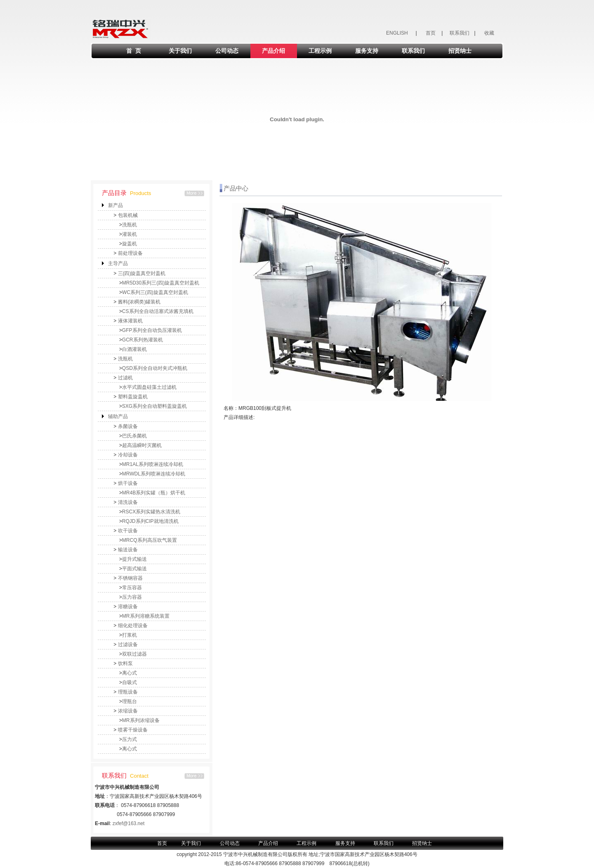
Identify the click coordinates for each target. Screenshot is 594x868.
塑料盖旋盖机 (133, 397)
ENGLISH (397, 33)
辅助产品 (118, 416)
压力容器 (132, 597)
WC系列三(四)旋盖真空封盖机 (155, 292)
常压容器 (132, 588)
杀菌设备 (128, 426)
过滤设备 (128, 645)
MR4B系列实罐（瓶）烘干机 (154, 493)
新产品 (115, 205)
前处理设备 (130, 253)
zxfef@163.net (129, 823)
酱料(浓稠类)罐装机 (139, 302)
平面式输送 (134, 569)
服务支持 (367, 51)
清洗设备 (128, 502)
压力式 (130, 739)
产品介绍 (273, 51)
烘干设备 (128, 483)
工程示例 (320, 51)
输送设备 (128, 550)
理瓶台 (130, 701)
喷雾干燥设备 (133, 730)
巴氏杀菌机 (134, 436)
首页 (431, 33)
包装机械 (128, 215)
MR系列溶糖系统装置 (146, 616)
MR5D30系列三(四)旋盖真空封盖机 (161, 283)
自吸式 (130, 682)
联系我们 (460, 33)
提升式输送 (134, 559)
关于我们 (180, 51)
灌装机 (130, 234)
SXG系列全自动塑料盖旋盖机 (154, 406)
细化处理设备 (133, 626)
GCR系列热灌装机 (143, 340)
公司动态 (227, 51)
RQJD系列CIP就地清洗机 (150, 521)
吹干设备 (128, 531)
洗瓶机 (130, 225)
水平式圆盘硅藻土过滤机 (149, 387)
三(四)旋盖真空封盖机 (142, 273)
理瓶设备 (128, 692)
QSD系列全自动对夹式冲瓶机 (155, 368)
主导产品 (118, 263)
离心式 (130, 673)
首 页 (134, 51)
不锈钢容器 (130, 578)
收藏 (489, 33)
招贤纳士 (460, 51)
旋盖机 (130, 244)
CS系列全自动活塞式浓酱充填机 (158, 311)
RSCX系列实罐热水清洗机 (151, 512)
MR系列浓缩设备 (141, 720)
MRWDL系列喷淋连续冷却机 (154, 474)
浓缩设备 (128, 711)
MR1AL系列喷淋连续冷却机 (153, 464)
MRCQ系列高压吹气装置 (150, 540)
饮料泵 (125, 663)
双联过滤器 (134, 654)
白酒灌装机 (134, 349)
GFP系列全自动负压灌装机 (152, 330)
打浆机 (130, 635)
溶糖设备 (128, 607)
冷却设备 (128, 455)
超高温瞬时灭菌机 (142, 445)
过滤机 (125, 378)
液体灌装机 (130, 321)
